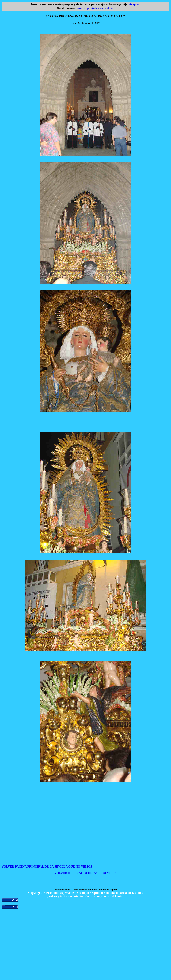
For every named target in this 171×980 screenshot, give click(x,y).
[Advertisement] (85, 952)
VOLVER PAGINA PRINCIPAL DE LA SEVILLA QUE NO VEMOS (47, 867)
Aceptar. (135, 4)
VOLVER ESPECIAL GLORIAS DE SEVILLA (85, 873)
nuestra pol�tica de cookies (95, 8)
